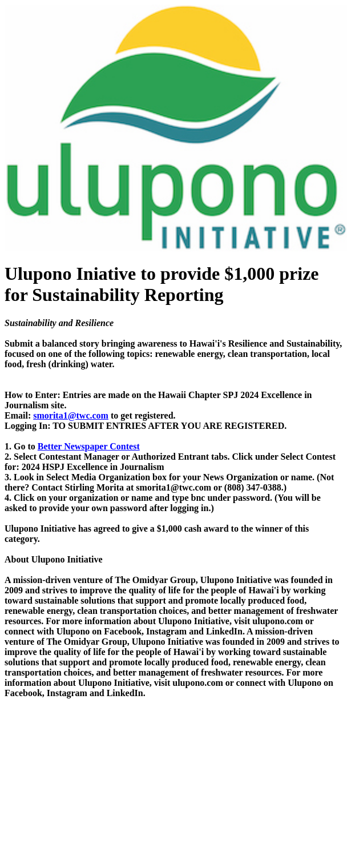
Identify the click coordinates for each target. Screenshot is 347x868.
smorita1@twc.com (71, 415)
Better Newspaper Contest (89, 446)
